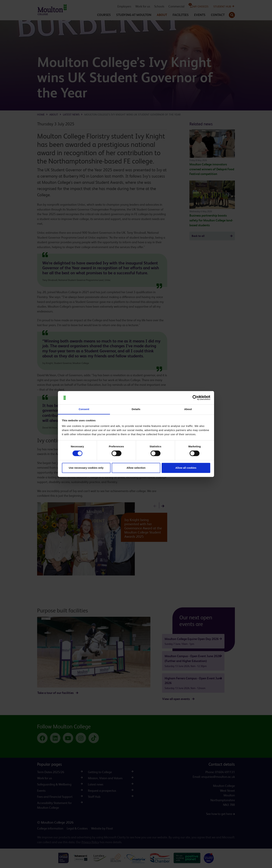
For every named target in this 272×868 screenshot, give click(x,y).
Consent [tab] (84, 409)
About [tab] (188, 409)
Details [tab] (136, 409)
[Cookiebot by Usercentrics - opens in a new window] (195, 398)
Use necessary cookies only (86, 468)
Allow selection (136, 468)
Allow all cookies (186, 468)
